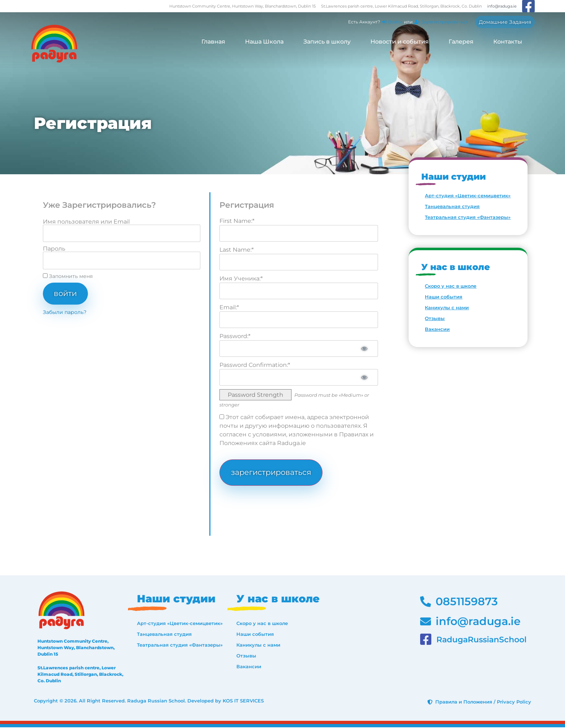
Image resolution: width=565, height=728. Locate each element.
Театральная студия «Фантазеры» (468, 217)
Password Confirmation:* (255, 365)
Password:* (235, 336)
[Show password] (364, 349)
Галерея (461, 42)
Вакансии (437, 329)
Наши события (444, 297)
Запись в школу (327, 42)
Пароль (54, 249)
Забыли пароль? (65, 313)
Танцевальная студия (452, 206)
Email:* (229, 307)
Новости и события (400, 42)
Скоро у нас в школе (451, 286)
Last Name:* (237, 250)
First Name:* (237, 221)
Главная (213, 42)
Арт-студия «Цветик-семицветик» (468, 196)
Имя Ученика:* (241, 278)
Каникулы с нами (447, 307)
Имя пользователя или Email (86, 222)
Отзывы (435, 318)
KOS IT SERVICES (243, 702)
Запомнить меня (68, 276)
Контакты (508, 42)
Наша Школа (264, 42)
